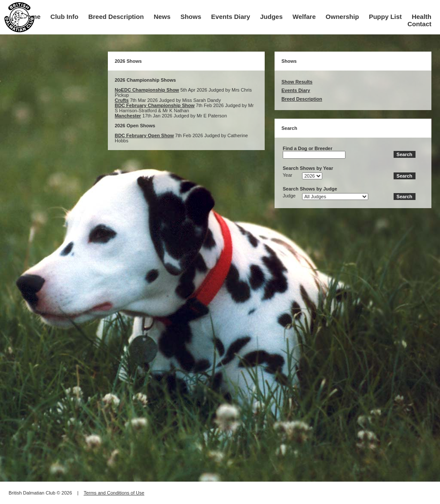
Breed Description (116, 17)
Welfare (304, 17)
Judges (271, 17)
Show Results (297, 82)
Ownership (342, 17)
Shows (191, 17)
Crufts (122, 100)
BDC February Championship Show (155, 105)
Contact (419, 24)
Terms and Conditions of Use (114, 493)
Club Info (64, 17)
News (162, 17)
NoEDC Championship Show (147, 90)
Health (422, 17)
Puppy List (385, 17)
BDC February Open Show (144, 135)
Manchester (128, 116)
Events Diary (231, 17)
